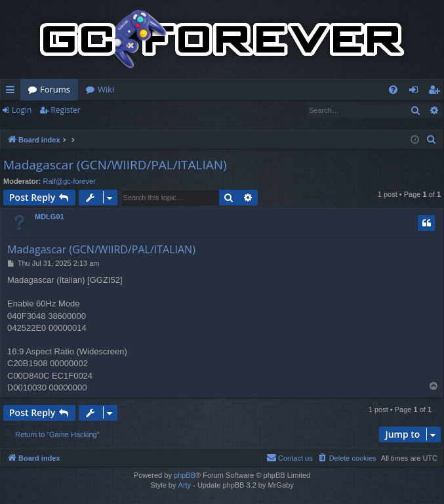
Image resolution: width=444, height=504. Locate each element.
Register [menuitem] (437, 92)
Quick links (13, 92)
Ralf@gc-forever (70, 181)
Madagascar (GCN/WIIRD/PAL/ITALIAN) (115, 165)
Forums (55, 89)
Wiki (106, 89)
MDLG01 (50, 217)
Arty (185, 485)
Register (65, 110)
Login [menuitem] (416, 92)
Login (22, 110)
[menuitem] (393, 90)
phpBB (185, 475)
